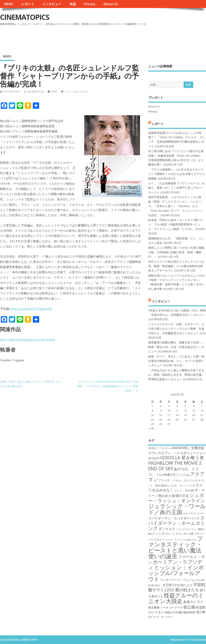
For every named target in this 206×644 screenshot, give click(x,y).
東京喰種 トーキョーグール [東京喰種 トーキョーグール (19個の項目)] (165, 607)
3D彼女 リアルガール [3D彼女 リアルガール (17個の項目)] (160, 448)
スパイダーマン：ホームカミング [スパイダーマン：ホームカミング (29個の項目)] (177, 523)
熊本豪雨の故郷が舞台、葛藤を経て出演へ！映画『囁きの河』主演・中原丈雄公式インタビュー (176, 347)
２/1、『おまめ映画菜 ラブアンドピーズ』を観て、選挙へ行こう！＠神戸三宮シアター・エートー (177, 188)
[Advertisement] (130, 38)
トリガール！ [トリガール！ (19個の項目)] (164, 533)
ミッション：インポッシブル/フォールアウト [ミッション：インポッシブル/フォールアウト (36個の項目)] (176, 573)
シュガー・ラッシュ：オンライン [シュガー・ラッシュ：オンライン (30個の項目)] (177, 498)
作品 (73, 4)
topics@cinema (12, 91)
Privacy (90, 4)
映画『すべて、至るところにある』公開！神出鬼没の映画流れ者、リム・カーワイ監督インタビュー (176, 361)
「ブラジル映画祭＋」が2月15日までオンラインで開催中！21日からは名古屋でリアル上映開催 (176, 174)
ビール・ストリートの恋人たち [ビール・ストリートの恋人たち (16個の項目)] (181, 540)
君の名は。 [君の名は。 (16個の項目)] (157, 585)
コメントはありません (76, 91)
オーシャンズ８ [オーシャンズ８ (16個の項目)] (187, 486)
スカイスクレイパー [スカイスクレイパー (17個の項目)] (194, 513)
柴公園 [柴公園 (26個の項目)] (189, 607)
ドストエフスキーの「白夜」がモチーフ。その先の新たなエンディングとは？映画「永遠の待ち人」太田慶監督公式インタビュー (176, 329)
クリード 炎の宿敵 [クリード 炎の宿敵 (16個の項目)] (184, 491)
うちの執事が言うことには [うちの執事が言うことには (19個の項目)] (173, 475)
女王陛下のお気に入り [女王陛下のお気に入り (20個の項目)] (178, 585)
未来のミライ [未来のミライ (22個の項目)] (193, 602)
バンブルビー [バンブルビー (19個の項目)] (157, 540)
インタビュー (52, 4)
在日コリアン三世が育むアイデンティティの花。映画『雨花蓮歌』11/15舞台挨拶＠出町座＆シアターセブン (176, 266)
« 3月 (151, 428)
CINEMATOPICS (25, 17)
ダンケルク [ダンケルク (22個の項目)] (167, 529)
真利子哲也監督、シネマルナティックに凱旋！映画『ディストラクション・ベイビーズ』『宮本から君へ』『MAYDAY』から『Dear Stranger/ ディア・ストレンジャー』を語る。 (176, 206)
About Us (111, 4)
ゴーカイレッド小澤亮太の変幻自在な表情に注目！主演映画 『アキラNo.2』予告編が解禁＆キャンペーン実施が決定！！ (108, 386)
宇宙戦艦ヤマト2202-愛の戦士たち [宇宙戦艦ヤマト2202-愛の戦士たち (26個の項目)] (177, 587)
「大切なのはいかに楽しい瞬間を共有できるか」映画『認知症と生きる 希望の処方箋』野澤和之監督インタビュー (176, 375)
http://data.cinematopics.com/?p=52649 (28, 339)
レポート (28, 4)
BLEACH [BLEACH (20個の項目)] (154, 458)
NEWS (9, 4)
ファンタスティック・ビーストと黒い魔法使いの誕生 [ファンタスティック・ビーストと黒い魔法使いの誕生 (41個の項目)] (176, 547)
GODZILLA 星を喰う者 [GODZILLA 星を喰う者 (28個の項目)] (182, 458)
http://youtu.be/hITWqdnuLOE (31, 309)
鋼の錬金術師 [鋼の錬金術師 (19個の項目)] (187, 612)
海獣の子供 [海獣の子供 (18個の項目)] (171, 612)
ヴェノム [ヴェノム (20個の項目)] (189, 580)
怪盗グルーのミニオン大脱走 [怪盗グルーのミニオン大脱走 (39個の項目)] (176, 598)
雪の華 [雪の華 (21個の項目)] (201, 612)
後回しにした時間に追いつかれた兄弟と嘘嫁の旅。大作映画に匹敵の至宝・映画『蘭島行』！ (176, 252)
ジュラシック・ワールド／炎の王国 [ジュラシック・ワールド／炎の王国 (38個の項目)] (177, 509)
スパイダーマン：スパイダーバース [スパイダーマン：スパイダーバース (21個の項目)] (174, 518)
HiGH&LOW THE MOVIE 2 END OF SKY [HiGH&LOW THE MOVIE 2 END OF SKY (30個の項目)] (175, 466)
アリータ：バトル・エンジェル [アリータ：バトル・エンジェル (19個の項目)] (178, 480)
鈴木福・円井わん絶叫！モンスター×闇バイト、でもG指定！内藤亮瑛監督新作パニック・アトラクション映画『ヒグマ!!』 (176, 225)
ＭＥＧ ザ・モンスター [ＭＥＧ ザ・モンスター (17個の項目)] (161, 617)
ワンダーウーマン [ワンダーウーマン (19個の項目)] (171, 580)
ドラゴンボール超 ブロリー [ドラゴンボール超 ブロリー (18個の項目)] (189, 534)
